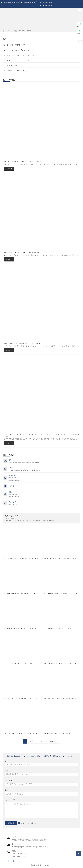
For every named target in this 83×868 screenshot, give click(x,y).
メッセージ (10, 800)
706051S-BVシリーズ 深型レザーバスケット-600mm (22, 343)
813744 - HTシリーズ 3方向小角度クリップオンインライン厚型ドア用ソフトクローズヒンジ (62, 558)
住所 (14, 837)
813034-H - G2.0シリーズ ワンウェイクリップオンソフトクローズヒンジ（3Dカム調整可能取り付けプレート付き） (62, 733)
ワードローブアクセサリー (17, 45)
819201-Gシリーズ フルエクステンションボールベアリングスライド (62, 698)
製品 (16, 31)
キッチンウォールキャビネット (19, 71)
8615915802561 (14, 478)
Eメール (9, 780)
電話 (6, 771)
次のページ (44, 741)
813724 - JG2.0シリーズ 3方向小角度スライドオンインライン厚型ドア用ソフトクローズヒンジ (22, 593)
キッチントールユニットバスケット (20, 55)
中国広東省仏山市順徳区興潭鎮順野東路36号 (24, 463)
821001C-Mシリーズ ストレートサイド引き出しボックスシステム (22, 558)
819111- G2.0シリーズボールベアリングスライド (22, 733)
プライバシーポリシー (29, 823)
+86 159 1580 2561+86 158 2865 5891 (45, 4)
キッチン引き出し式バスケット (19, 50)
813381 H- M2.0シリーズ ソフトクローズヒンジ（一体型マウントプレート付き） (62, 663)
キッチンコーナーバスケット (18, 60)
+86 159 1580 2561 (15, 504)
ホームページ (8, 31)
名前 (6, 761)
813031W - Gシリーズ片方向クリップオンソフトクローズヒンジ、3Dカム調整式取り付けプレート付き (22, 698)
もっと (9, 169)
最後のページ (55, 741)
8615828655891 (14, 480)
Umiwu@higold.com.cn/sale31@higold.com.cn (19, 2)
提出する (11, 823)
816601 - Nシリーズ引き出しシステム (61, 628)
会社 (6, 790)
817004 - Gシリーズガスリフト (22, 663)
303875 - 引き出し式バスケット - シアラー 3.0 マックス (23, 162)
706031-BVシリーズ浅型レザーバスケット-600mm (21, 253)
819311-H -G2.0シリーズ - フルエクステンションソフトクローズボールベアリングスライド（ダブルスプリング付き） (42, 435)
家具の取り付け (24, 31)
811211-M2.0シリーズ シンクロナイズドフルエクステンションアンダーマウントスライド (62, 593)
